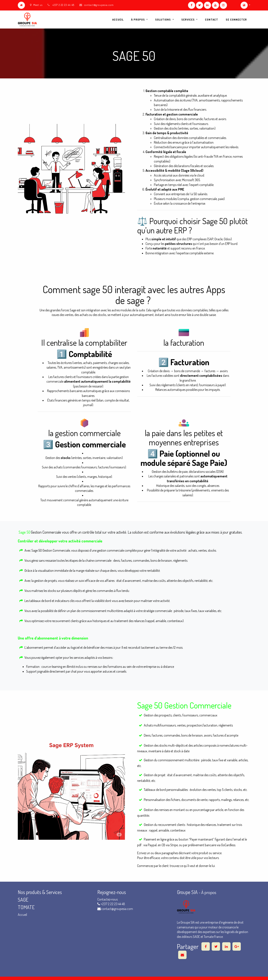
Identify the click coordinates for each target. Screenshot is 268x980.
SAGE (24, 900)
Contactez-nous (108, 899)
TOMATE (26, 907)
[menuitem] (118, 19)
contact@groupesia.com (99, 5)
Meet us (36, 5)
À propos (209, 892)
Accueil (22, 915)
